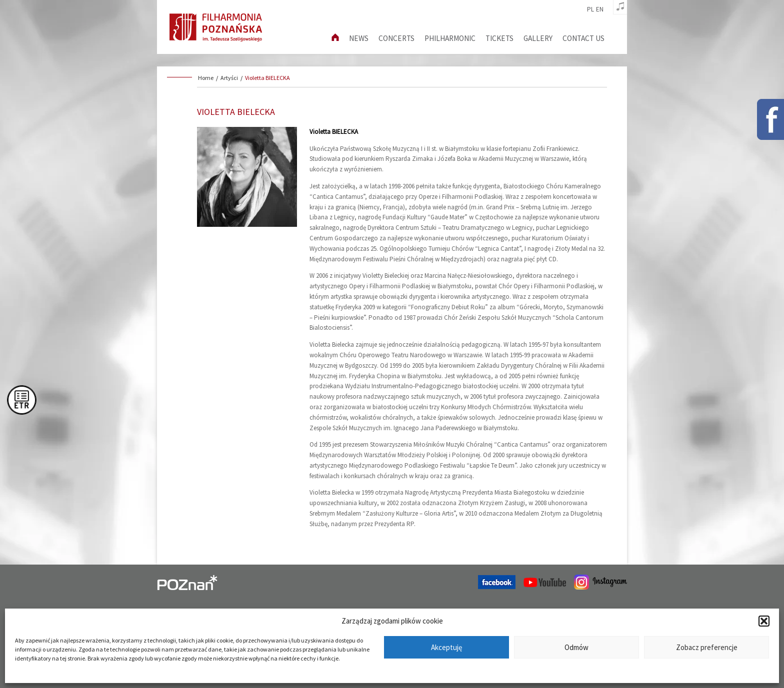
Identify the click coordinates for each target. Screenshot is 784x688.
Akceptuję (446, 647)
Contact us (583, 38)
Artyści (229, 78)
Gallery (538, 38)
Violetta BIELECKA (267, 78)
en (600, 9)
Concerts (396, 38)
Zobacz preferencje (707, 647)
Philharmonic (450, 38)
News (359, 38)
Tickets (499, 38)
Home (206, 78)
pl (590, 9)
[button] (764, 621)
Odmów (576, 647)
